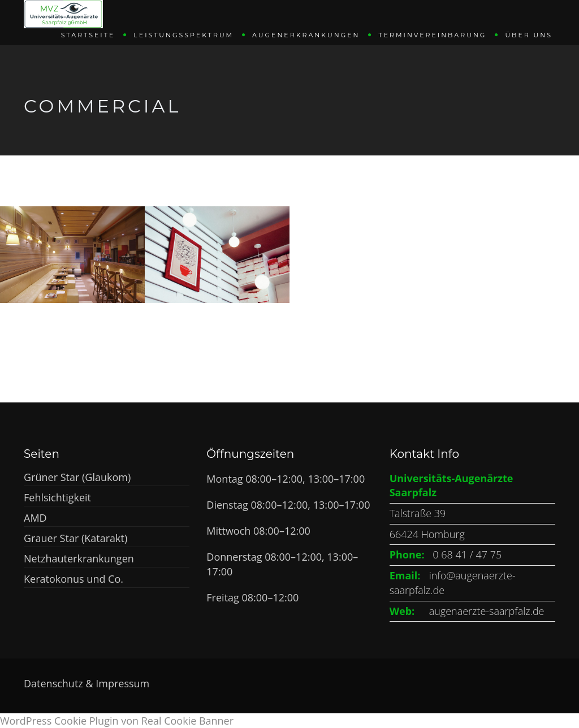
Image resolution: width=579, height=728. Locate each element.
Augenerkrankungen (306, 34)
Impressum (122, 683)
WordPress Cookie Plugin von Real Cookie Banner (117, 721)
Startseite (88, 34)
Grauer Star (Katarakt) (75, 538)
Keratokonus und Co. (74, 579)
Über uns (529, 34)
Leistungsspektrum (183, 34)
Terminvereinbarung (432, 34)
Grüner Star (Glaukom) (77, 477)
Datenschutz (55, 683)
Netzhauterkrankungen (79, 558)
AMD (35, 518)
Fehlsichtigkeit (57, 497)
